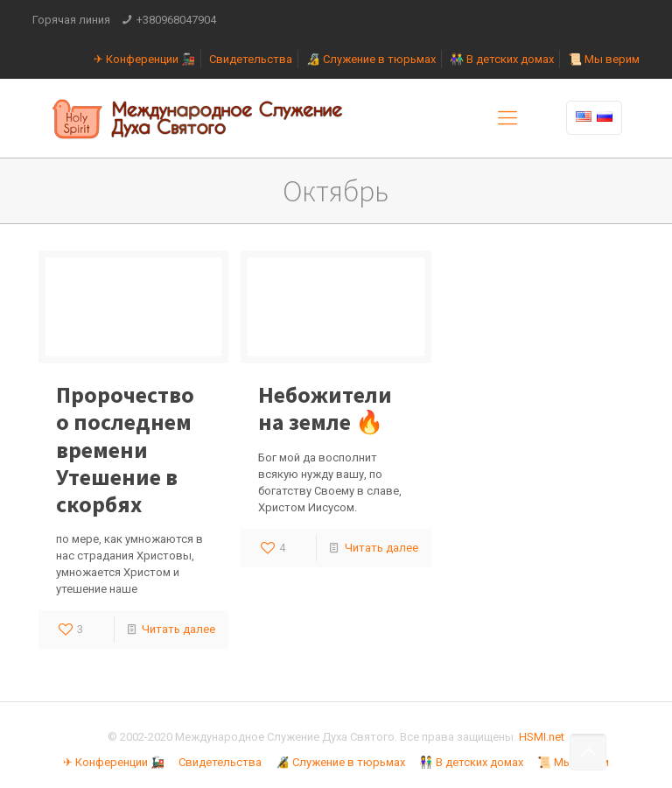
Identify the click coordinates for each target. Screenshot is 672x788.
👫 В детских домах (502, 59)
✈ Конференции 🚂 (144, 59)
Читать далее (178, 629)
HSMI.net (542, 737)
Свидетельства (251, 59)
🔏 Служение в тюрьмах (371, 59)
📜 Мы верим (604, 59)
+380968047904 (176, 20)
